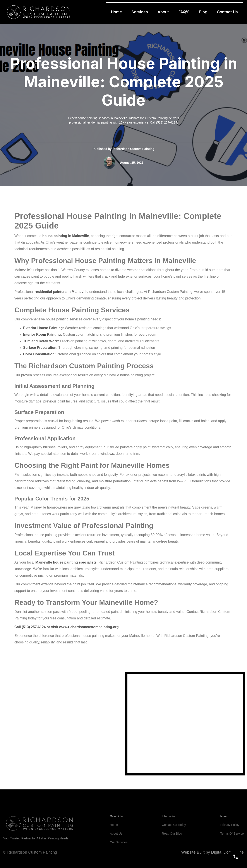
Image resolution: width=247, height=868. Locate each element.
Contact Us (227, 12)
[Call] (236, 857)
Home (117, 12)
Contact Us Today (174, 835)
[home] (39, 12)
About (163, 12)
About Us (116, 844)
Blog (203, 12)
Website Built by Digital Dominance (212, 852)
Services (140, 12)
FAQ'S (184, 12)
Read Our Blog (172, 844)
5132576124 (35, 754)
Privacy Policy (230, 835)
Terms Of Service (232, 844)
